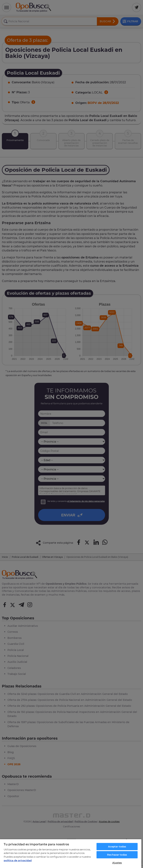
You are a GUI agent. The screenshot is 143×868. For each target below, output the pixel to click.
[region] (71, 853)
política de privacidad (18, 860)
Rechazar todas (117, 855)
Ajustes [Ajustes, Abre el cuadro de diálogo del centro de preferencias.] (117, 863)
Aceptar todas (117, 846)
